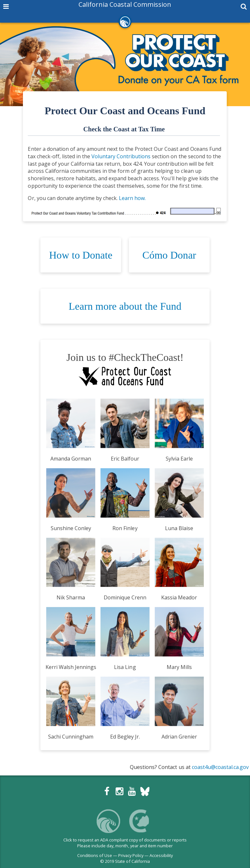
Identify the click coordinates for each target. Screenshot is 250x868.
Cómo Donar (169, 255)
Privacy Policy (131, 855)
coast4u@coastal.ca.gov (220, 767)
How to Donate (81, 255)
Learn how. (132, 198)
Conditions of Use (95, 855)
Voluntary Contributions (121, 156)
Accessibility (161, 855)
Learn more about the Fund (125, 306)
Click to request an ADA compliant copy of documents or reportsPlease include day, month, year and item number (125, 843)
